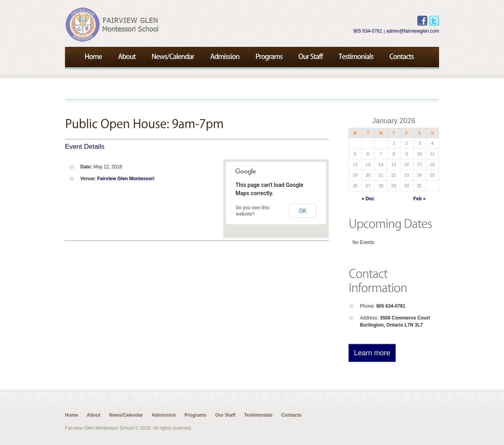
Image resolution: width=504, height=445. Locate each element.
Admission (164, 415)
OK (303, 211)
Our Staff (225, 415)
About (94, 415)
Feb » (420, 199)
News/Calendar (126, 415)
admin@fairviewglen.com (413, 31)
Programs (195, 415)
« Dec (368, 199)
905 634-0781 (368, 31)
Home (71, 415)
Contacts (291, 415)
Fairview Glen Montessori (126, 179)
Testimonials (258, 415)
